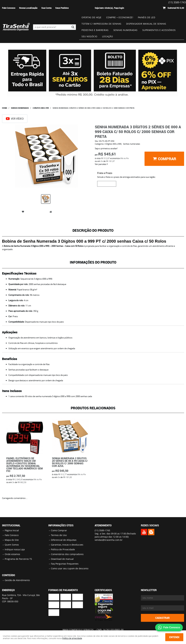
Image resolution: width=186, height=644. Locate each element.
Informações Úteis (61, 525)
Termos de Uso (59, 535)
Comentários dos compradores (67, 554)
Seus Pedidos (62, 8)
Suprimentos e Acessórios (159, 30)
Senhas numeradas (125, 30)
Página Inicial (12, 530)
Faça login (119, 8)
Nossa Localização (28, 8)
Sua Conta (46, 8)
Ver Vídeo (15, 119)
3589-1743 (102, 530)
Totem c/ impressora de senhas (101, 24)
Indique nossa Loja (15, 549)
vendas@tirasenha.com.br (109, 540)
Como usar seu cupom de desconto (70, 568)
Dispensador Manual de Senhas (146, 24)
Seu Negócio (89, 36)
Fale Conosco (9, 8)
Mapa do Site (12, 540)
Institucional (11, 525)
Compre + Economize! (120, 17)
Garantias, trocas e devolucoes (67, 545)
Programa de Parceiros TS (18, 559)
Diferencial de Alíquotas (64, 540)
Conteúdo (9, 575)
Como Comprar (59, 530)
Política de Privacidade (63, 549)
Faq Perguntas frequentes (65, 564)
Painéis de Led (147, 17)
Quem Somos (12, 545)
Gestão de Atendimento (17, 580)
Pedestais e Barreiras (95, 30)
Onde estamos (12, 554)
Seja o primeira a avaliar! (106, 148)
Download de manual (62, 559)
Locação (108, 36)
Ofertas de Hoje (91, 17)
